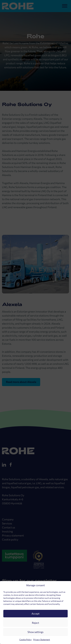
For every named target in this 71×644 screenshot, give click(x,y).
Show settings (35, 632)
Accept (35, 614)
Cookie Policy (25, 640)
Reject (36, 623)
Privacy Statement (42, 640)
